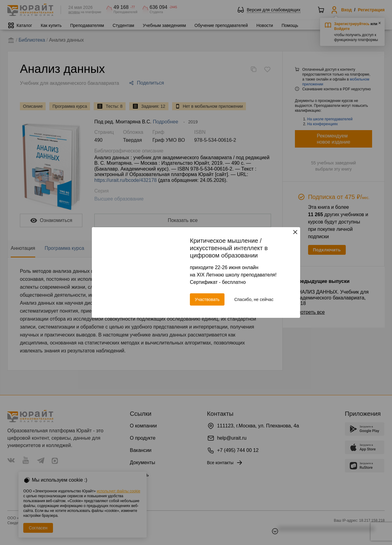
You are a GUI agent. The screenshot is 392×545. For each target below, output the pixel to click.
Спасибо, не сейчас (254, 299)
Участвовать (207, 299)
